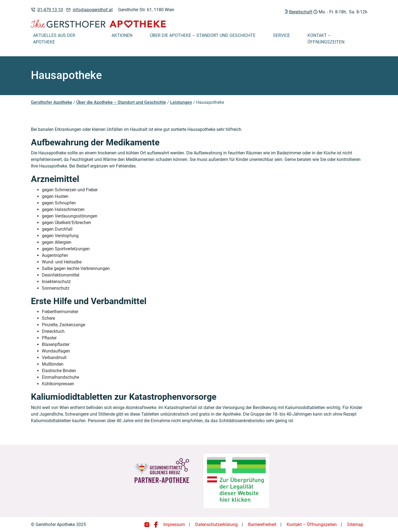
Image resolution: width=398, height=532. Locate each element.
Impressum (174, 524)
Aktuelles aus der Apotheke (54, 39)
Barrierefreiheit (262, 524)
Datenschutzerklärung (217, 524)
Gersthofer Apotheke (52, 102)
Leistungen (181, 102)
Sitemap (355, 524)
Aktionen (122, 35)
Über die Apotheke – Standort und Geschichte (203, 35)
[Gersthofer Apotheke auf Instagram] (147, 524)
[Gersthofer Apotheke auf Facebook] (156, 524)
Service (281, 35)
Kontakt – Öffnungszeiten (326, 39)
